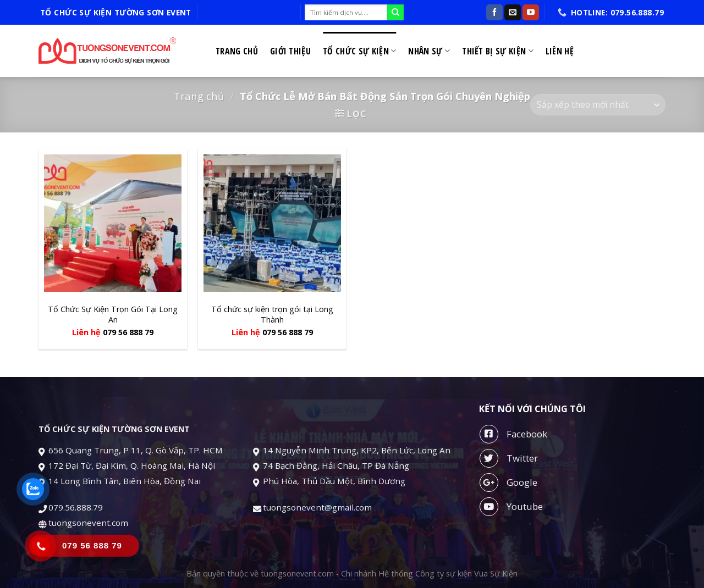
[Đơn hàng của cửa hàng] (598, 105)
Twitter (509, 458)
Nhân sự (429, 51)
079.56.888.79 (76, 507)
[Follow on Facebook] (494, 13)
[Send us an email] (513, 13)
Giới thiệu (290, 51)
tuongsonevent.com (88, 523)
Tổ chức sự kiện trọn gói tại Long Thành (272, 315)
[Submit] (395, 13)
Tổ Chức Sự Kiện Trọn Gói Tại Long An (113, 315)
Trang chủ (237, 51)
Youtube (511, 507)
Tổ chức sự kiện (359, 51)
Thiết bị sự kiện (498, 51)
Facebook (513, 434)
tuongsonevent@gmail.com (318, 507)
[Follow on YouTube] (531, 13)
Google (508, 482)
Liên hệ (560, 51)
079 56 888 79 (128, 332)
